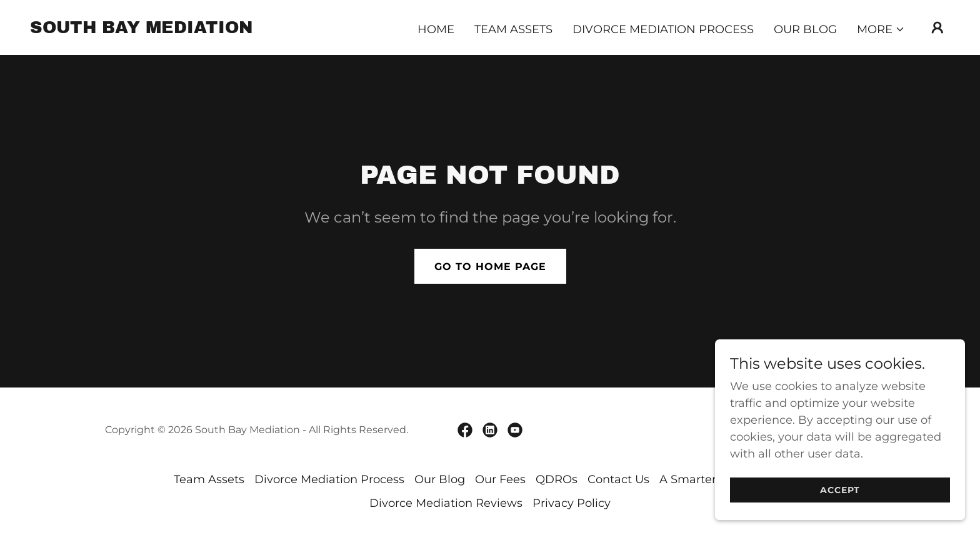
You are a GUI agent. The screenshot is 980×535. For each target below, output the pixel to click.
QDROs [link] (557, 479)
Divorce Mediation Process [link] (663, 29)
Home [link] (436, 29)
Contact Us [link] (618, 479)
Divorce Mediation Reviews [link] (446, 503)
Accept (840, 499)
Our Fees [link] (500, 479)
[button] (881, 29)
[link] (141, 29)
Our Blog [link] (805, 29)
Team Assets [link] (513, 29)
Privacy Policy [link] (572, 503)
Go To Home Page (490, 267)
